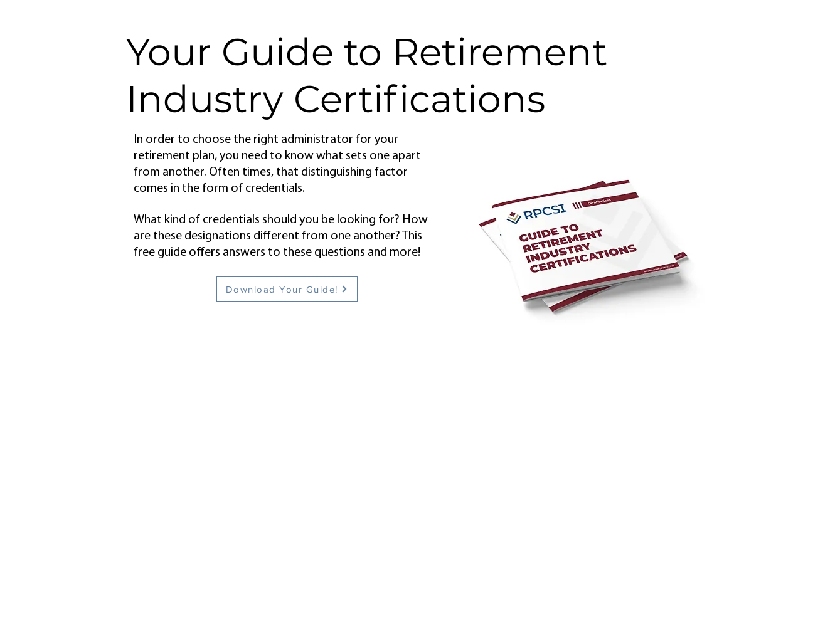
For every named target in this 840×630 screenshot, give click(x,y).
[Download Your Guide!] (287, 289)
